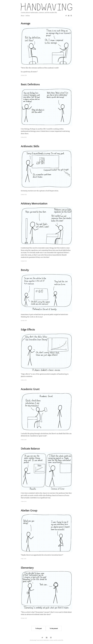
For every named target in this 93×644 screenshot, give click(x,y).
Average (26, 24)
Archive (28, 16)
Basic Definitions (30, 85)
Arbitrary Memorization (34, 204)
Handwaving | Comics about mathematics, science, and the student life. (47, 640)
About (23, 16)
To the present (54, 629)
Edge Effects (28, 330)
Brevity (25, 270)
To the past (38, 629)
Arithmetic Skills (30, 146)
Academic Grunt (30, 389)
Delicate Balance (30, 449)
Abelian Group (29, 511)
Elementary (27, 568)
